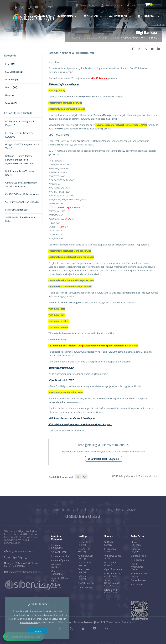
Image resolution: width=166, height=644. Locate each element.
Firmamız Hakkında (136, 544)
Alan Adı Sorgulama (57, 546)
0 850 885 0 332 (83, 516)
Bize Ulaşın (137, 585)
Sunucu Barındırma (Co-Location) (113, 583)
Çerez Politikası (139, 580)
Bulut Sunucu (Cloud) (111, 564)
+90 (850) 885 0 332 (16, 557)
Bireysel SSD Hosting (84, 550)
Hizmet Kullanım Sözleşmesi (140, 575)
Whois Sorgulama (57, 573)
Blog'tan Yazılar (139, 556)
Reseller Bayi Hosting (85, 564)
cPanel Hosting (86, 583)
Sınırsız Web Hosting (84, 544)
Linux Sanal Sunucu (110, 550)
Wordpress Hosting (83, 571)
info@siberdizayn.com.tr (19, 552)
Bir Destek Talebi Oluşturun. (104, 459)
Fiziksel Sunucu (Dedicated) (112, 575)
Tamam (37, 631)
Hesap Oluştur (112, 6)
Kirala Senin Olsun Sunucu (112, 591)
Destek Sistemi (86, 6)
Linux (104, 38)
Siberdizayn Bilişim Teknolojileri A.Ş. (82, 622)
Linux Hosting (85, 587)
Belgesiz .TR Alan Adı (60, 579)
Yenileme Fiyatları (56, 566)
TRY (50, 7)
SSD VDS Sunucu (109, 544)
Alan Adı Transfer (60, 556)
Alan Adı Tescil (59, 552)
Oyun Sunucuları (113, 569)
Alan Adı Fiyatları (60, 560)
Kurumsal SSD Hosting (85, 557)
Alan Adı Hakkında (56, 586)
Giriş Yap (134, 6)
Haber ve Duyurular (136, 550)
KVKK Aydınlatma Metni (137, 567)
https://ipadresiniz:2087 (61, 380)
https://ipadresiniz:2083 (61, 368)
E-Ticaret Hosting (83, 577)
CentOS (115, 38)
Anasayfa (75, 38)
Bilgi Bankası (91, 38)
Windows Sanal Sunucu (113, 557)
